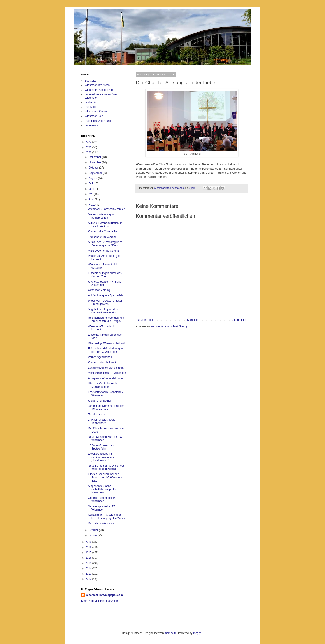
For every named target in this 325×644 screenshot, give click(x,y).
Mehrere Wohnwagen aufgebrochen (101, 216)
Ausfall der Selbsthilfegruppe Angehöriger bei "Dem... (105, 244)
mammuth (171, 633)
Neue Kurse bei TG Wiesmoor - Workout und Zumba (107, 467)
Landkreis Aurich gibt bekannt (106, 368)
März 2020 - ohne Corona (103, 251)
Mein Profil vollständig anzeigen (100, 601)
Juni (92, 189)
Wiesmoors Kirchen (96, 112)
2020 (89, 152)
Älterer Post (240, 320)
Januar (93, 535)
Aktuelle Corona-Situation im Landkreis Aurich (105, 225)
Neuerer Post (145, 320)
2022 (89, 142)
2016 (89, 558)
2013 (89, 574)
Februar (94, 530)
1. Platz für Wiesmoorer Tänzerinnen (102, 421)
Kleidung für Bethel (99, 401)
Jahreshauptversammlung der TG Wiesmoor (106, 407)
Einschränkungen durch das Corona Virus (105, 275)
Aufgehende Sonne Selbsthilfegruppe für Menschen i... (102, 489)
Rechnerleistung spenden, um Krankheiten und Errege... (106, 319)
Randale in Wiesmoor (101, 523)
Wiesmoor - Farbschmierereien (107, 209)
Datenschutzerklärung (98, 121)
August (93, 178)
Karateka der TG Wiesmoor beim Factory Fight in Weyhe (107, 516)
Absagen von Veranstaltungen (106, 378)
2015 (89, 563)
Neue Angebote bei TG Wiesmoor (102, 508)
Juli (91, 183)
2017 (89, 553)
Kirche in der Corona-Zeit (103, 232)
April (92, 199)
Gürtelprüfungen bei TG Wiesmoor (102, 499)
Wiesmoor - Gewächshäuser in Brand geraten (107, 302)
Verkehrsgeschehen (100, 357)
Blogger (198, 633)
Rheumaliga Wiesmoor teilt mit (106, 343)
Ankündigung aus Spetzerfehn (106, 295)
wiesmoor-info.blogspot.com (104, 595)
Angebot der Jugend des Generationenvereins (103, 311)
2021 (89, 147)
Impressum (91, 125)
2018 (89, 547)
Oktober (94, 168)
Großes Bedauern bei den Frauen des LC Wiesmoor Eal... (105, 477)
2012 (89, 579)
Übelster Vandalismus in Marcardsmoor (103, 385)
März (92, 205)
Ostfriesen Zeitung (99, 290)
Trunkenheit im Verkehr (102, 237)
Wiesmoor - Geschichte (99, 90)
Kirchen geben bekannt (102, 363)
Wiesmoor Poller (95, 116)
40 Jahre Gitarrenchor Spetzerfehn (101, 447)
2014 (89, 568)
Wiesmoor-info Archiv (97, 85)
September (96, 173)
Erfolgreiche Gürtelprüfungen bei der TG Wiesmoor (105, 350)
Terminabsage (96, 415)
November (95, 162)
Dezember (95, 157)
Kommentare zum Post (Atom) (169, 326)
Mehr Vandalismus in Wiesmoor (107, 373)
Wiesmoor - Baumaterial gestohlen (103, 266)
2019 (89, 542)
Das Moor (91, 107)
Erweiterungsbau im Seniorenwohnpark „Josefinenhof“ (101, 457)
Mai (91, 194)
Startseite (193, 320)
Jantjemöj (90, 102)
